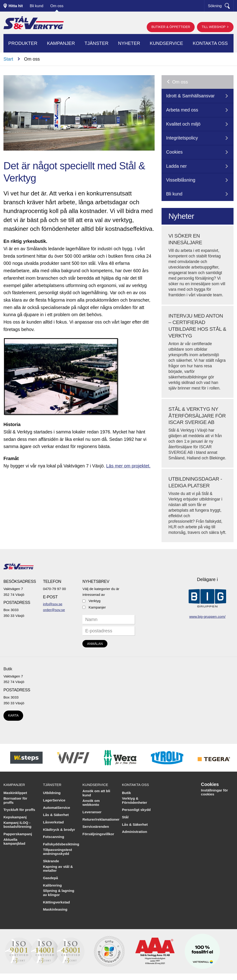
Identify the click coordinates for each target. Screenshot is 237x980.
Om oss (57, 6)
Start (8, 59)
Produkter (23, 43)
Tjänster (96, 43)
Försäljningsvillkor (98, 834)
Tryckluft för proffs (19, 810)
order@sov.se (54, 610)
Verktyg (95, 601)
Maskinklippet (15, 793)
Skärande (51, 861)
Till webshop (214, 27)
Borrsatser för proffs (15, 800)
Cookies (174, 152)
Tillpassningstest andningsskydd (58, 852)
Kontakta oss (210, 43)
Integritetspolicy (182, 138)
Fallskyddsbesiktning (61, 844)
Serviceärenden (96, 827)
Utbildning (52, 793)
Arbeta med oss (182, 110)
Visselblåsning (181, 180)
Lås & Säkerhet (56, 815)
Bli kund (36, 6)
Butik (8, 669)
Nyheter (129, 43)
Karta (13, 715)
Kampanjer (61, 43)
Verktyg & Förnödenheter (135, 800)
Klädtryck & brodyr (59, 830)
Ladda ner (176, 166)
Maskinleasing (55, 909)
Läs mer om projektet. (128, 466)
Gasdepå (51, 878)
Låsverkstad (53, 822)
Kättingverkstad (56, 902)
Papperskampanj (18, 834)
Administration (135, 832)
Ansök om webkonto (91, 803)
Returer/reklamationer (101, 819)
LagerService (54, 800)
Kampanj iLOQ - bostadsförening (17, 825)
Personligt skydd (136, 810)
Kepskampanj (15, 817)
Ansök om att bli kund (96, 793)
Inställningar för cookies (214, 792)
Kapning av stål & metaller (58, 869)
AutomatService (57, 808)
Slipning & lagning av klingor (59, 893)
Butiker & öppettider (171, 27)
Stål (125, 817)
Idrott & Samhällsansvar (190, 96)
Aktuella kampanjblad (14, 842)
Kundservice (166, 43)
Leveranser (92, 812)
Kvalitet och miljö (183, 124)
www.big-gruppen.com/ (207, 617)
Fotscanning (54, 837)
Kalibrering (52, 885)
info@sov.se (53, 604)
